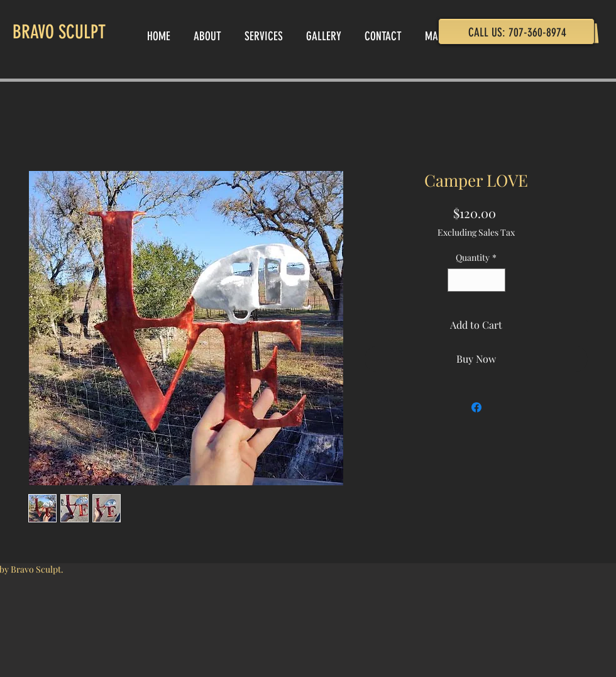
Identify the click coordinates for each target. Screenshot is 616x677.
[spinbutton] (476, 280)
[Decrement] (457, 280)
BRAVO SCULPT (59, 32)
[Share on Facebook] (476, 407)
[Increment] (496, 280)
